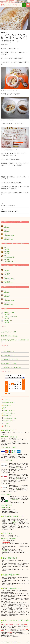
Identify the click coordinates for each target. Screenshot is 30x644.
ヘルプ (16, 468)
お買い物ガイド (7, 405)
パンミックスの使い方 (9, 413)
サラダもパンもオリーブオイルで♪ (15, 210)
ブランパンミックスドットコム (13, 5)
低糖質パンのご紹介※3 (9, 410)
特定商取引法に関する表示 (10, 418)
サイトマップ (7, 423)
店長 (7, 44)
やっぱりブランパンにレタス (15, 204)
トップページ (7, 400)
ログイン (28, 642)
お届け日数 (16, 522)
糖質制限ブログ (4, 33)
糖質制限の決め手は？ (9, 403)
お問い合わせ (7, 426)
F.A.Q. (5, 408)
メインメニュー (28, 5)
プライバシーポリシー (9, 421)
